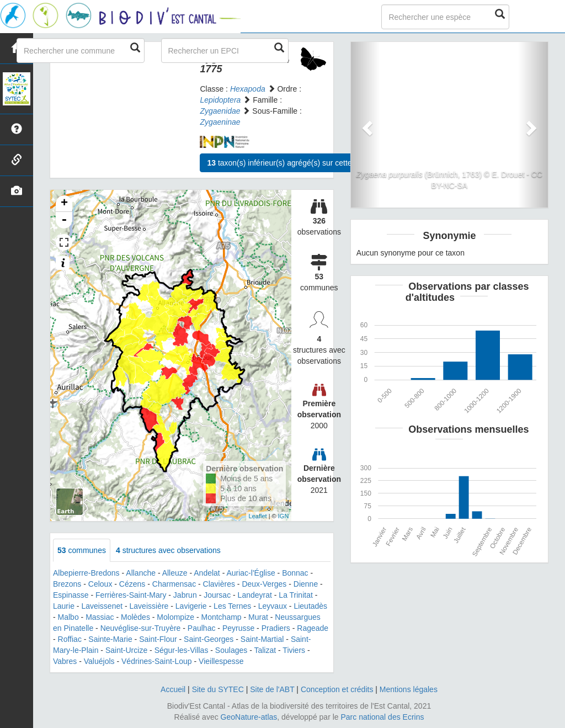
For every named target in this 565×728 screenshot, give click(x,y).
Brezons (67, 584)
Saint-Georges (209, 639)
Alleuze (175, 573)
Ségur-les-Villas (182, 650)
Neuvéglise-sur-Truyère (141, 628)
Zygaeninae (220, 122)
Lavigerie (191, 606)
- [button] (64, 220)
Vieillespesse (221, 661)
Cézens (132, 584)
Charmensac (174, 584)
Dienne (306, 584)
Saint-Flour (158, 639)
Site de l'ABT (272, 689)
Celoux (100, 584)
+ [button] (64, 204)
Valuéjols (99, 661)
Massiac (100, 617)
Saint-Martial (262, 639)
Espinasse (71, 595)
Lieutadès (310, 606)
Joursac (217, 595)
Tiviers (294, 650)
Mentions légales (409, 689)
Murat (258, 617)
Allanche (141, 573)
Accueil (173, 689)
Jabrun (185, 595)
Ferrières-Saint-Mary (131, 595)
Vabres (65, 661)
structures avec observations (168, 550)
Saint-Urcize (126, 650)
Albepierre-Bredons (86, 573)
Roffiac (70, 639)
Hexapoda (248, 89)
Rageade (313, 628)
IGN (284, 516)
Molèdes (135, 617)
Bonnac (295, 573)
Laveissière (149, 606)
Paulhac (202, 628)
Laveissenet (102, 606)
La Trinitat (295, 595)
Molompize (175, 617)
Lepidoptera (220, 100)
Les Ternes (232, 606)
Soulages (231, 650)
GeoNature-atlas (249, 717)
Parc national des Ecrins (383, 717)
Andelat (207, 573)
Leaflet (258, 516)
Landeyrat (255, 595)
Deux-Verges (264, 584)
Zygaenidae (220, 111)
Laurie (64, 606)
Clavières (219, 584)
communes (82, 550)
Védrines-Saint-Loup (157, 661)
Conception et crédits (337, 689)
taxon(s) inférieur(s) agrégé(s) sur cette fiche (289, 163)
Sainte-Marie (110, 639)
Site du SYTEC (218, 689)
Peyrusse (238, 628)
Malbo (68, 617)
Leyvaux (273, 606)
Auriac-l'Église (250, 573)
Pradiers (276, 628)
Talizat (265, 650)
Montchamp (222, 617)
